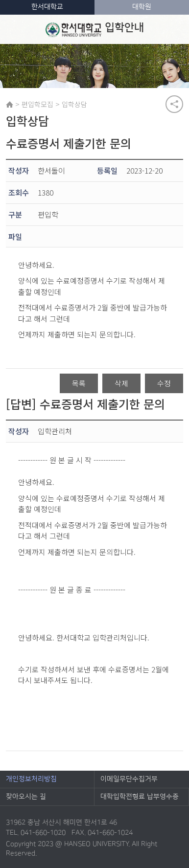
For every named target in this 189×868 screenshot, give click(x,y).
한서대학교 (47, 7)
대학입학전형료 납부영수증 (140, 797)
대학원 (142, 7)
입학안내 (95, 29)
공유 (174, 104)
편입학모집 (37, 104)
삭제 (121, 383)
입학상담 (74, 104)
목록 (79, 383)
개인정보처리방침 (31, 779)
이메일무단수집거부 (129, 779)
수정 (164, 383)
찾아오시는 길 (26, 797)
